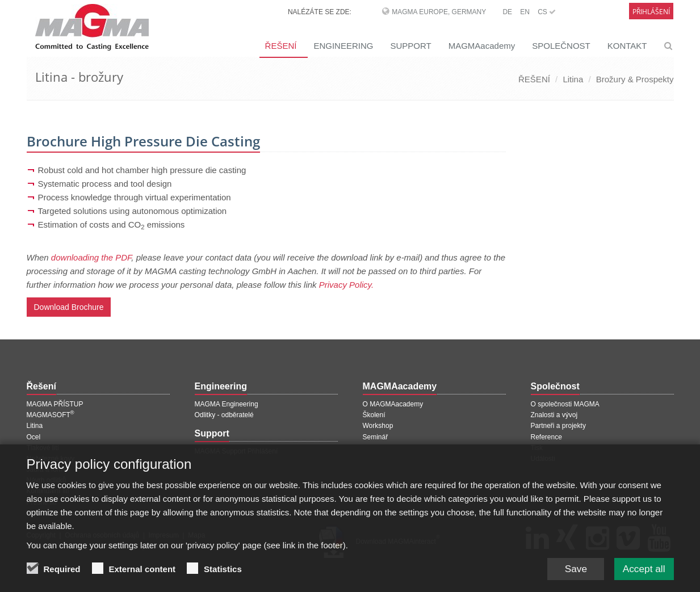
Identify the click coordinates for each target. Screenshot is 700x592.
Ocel (34, 437)
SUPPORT (410, 46)
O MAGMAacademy (393, 404)
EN (525, 12)
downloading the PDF (91, 257)
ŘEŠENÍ (281, 46)
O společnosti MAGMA (565, 404)
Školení (374, 415)
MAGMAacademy (482, 46)
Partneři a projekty (558, 426)
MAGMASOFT (51, 415)
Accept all (642, 570)
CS (547, 12)
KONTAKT (627, 46)
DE (507, 12)
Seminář (376, 437)
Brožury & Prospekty (635, 79)
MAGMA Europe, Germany (439, 12)
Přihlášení (651, 12)
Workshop (378, 426)
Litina (573, 79)
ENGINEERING (343, 46)
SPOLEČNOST (561, 46)
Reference (546, 437)
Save (571, 570)
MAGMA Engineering (227, 404)
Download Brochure (69, 307)
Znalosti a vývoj (554, 415)
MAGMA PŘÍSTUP (55, 404)
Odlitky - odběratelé (224, 415)
